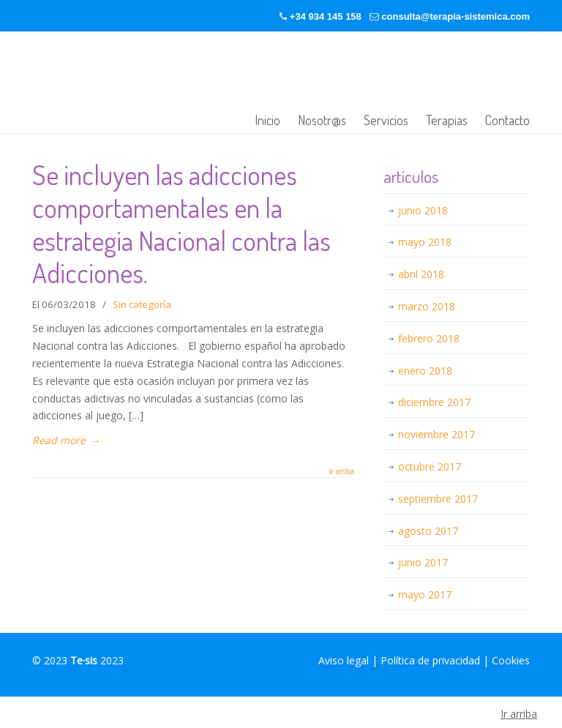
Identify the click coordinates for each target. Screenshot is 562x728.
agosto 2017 (428, 531)
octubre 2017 (430, 466)
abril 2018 (421, 274)
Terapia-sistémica (193, 84)
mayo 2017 (425, 594)
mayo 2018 (425, 242)
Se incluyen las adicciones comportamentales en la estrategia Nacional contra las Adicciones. (181, 224)
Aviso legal (344, 660)
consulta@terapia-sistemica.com (456, 16)
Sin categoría (142, 304)
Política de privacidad (430, 660)
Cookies (511, 660)
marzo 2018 (427, 306)
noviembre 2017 (437, 434)
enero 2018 (425, 371)
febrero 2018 (429, 338)
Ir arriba (342, 472)
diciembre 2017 (434, 402)
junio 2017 (423, 562)
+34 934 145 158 (326, 16)
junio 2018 (423, 210)
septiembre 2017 (438, 499)
